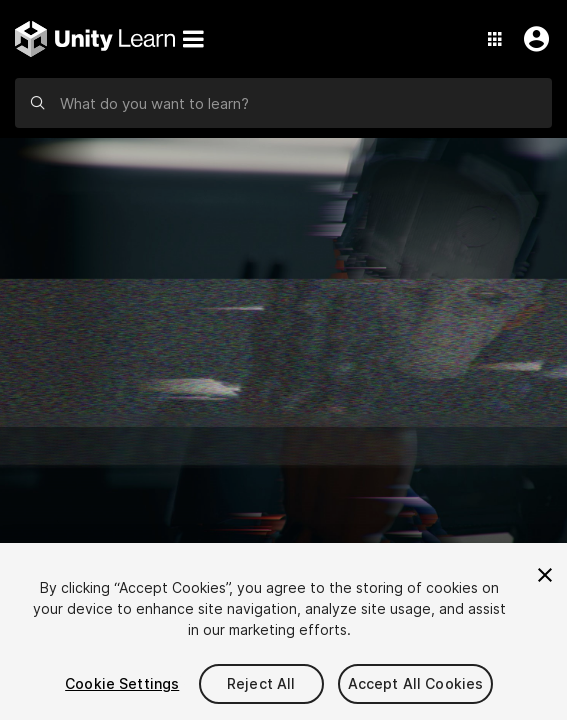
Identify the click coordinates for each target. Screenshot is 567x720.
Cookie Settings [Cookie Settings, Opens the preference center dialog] (122, 683)
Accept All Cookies (416, 683)
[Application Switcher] (495, 39)
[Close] (545, 575)
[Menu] (193, 39)
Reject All (261, 683)
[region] (283, 631)
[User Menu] (532, 39)
